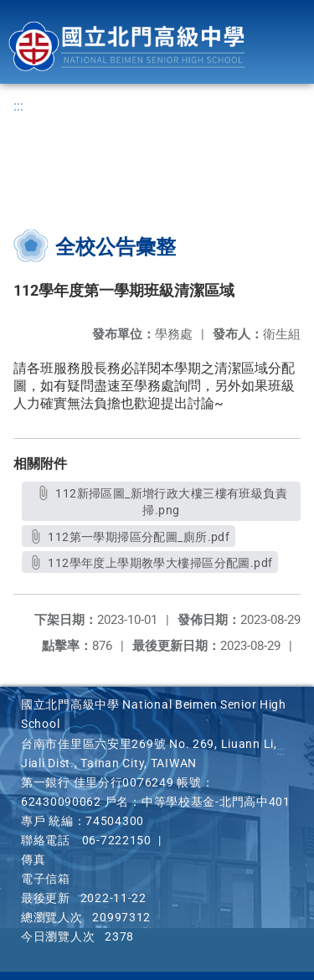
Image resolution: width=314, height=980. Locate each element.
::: (18, 106)
